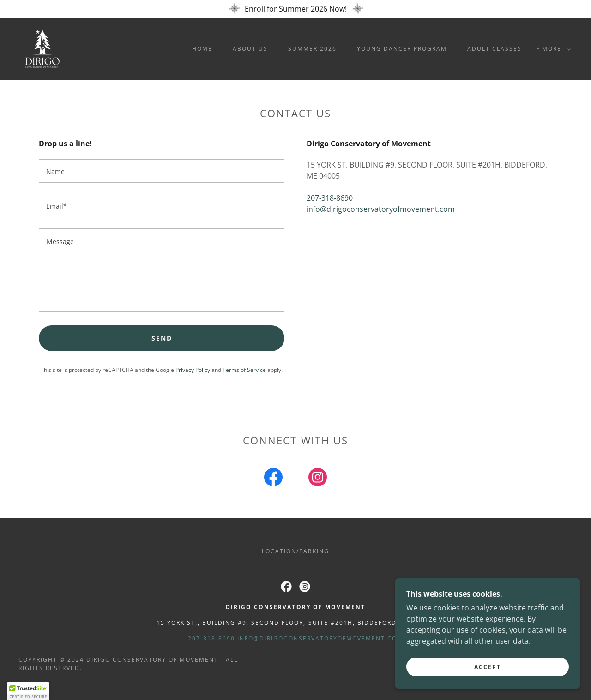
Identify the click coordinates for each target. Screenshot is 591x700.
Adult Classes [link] (495, 49)
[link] (42, 48)
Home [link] (202, 49)
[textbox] (162, 171)
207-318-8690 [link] (330, 198)
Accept (488, 667)
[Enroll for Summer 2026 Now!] (295, 9)
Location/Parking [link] (295, 551)
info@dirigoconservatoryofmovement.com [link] (381, 209)
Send (162, 338)
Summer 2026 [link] (312, 49)
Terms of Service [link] (244, 370)
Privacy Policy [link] (193, 370)
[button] (555, 49)
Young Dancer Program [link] (402, 49)
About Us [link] (250, 49)
